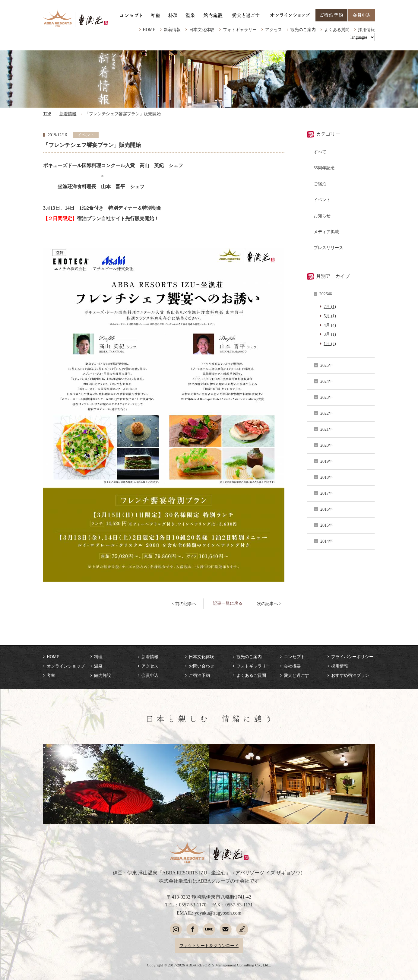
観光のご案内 (303, 30)
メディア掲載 (326, 232)
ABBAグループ (214, 881)
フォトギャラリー (240, 30)
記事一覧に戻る (228, 603)
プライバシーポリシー (352, 657)
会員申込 (150, 675)
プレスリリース (328, 248)
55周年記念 (324, 168)
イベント (322, 200)
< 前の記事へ (184, 604)
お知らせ (322, 216)
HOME (149, 30)
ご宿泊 (320, 184)
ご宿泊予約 (199, 675)
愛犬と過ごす (296, 675)
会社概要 (292, 666)
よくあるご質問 (251, 675)
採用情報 (366, 30)
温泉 (98, 666)
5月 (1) (330, 316)
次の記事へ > (269, 604)
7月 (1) (330, 306)
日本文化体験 (202, 30)
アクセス (274, 30)
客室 (51, 675)
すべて (320, 152)
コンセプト (294, 657)
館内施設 (103, 675)
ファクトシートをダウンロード (209, 946)
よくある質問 (337, 30)
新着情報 (172, 30)
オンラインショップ (66, 666)
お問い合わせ (201, 666)
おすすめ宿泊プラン (350, 675)
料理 (98, 657)
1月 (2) (330, 344)
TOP (47, 114)
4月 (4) (330, 325)
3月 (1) (330, 334)
